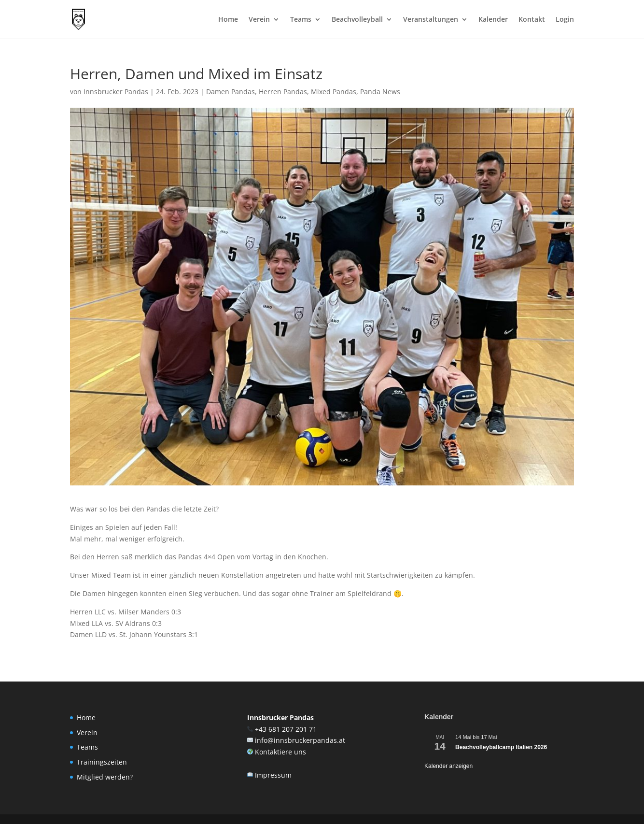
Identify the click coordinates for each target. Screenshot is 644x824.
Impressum (273, 775)
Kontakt (532, 20)
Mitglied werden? (105, 777)
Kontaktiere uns (280, 752)
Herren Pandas (283, 92)
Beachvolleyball (357, 20)
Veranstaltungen (431, 20)
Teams (301, 20)
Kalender (493, 20)
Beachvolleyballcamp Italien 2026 (501, 747)
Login (565, 20)
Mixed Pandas (334, 92)
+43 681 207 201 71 (286, 729)
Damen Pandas (231, 92)
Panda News (380, 92)
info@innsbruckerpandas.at (300, 740)
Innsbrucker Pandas (116, 92)
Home (228, 20)
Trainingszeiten (102, 762)
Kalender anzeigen (448, 766)
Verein (259, 20)
